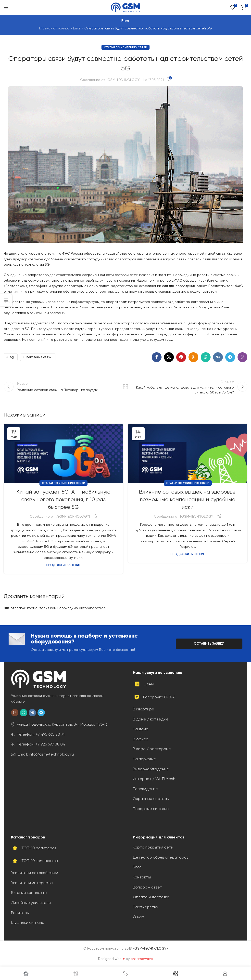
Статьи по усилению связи (125, 47)
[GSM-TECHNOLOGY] (123, 80)
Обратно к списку (125, 387)
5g (12, 357)
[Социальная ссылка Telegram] (230, 357)
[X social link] (169, 357)
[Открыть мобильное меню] (6, 7)
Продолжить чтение (63, 565)
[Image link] (39, 679)
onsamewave (142, 959)
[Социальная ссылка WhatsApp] (206, 357)
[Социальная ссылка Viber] (242, 357)
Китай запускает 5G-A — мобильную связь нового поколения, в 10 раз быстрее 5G (63, 500)
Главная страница (54, 28)
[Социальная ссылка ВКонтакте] (218, 357)
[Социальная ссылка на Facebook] (157, 357)
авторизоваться (92, 608)
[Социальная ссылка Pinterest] (181, 357)
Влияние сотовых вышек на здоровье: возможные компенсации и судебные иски (188, 500)
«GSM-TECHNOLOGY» (150, 948)
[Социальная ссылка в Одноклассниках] (193, 357)
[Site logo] (125, 7)
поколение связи (39, 357)
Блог (77, 28)
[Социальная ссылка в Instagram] (15, 713)
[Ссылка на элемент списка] (65, 725)
